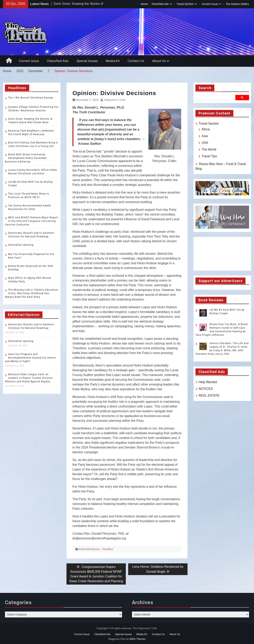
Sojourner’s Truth (115, 100)
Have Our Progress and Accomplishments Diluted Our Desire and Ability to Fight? (30, 358)
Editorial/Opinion (89, 549)
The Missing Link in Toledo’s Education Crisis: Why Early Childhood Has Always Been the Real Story (31, 293)
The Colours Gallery (237, 4)
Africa (206, 129)
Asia (205, 136)
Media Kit (113, 61)
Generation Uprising (21, 245)
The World (209, 149)
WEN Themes (138, 639)
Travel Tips (209, 156)
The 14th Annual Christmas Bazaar (31, 98)
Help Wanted (208, 382)
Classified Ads (160, 4)
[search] (216, 97)
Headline (108, 549)
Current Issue (210, 4)
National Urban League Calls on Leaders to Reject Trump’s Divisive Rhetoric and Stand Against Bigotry (29, 378)
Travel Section (185, 4)
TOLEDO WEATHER (222, 254)
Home (144, 4)
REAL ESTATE (209, 395)
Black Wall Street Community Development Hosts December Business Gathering (26, 158)
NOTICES (206, 389)
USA (205, 143)
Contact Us (136, 61)
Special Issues (87, 61)
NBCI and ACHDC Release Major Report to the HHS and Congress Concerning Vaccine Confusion (31, 221)
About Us (159, 61)
